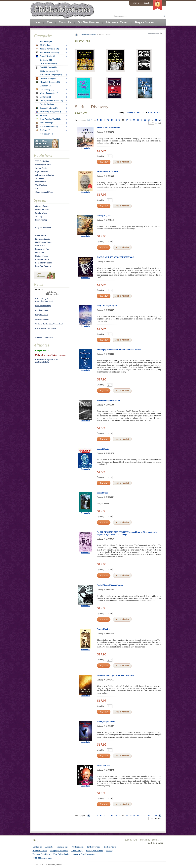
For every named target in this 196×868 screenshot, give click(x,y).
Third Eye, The (104, 766)
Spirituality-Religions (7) (48, 112)
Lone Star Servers (43, 266)
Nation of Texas (42, 256)
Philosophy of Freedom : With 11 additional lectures (119, 350)
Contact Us (65, 22)
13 (112, 120)
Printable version (153, 34)
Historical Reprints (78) (48, 82)
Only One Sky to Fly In (107, 306)
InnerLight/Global (43, 165)
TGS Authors (44, 45)
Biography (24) (46, 60)
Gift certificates (42, 206)
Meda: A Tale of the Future (109, 128)
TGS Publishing (42, 161)
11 (105, 120)
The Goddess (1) (45, 123)
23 (149, 120)
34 (156, 120)
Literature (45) (46, 86)
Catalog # (131, 112)
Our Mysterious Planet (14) (49, 101)
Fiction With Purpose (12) (51, 75)
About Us (49, 847)
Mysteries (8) (43, 97)
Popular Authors (47, 104)
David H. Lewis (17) (46, 67)
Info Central (41, 236)
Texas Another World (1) (48, 119)
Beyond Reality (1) (46, 56)
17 (127, 120)
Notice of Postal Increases (84, 854)
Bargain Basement (43, 228)
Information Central (117, 22)
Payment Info (63, 847)
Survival (41, 115)
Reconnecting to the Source (109, 400)
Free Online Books (61, 854)
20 (138, 120)
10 (101, 120)
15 (119, 120)
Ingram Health (42, 172)
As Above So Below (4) (47, 53)
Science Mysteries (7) (47, 108)
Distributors (40, 182)
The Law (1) (43, 130)
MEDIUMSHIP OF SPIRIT (109, 172)
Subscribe (49, 337)
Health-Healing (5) (46, 78)
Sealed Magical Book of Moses (110, 585)
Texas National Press (44, 192)
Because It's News (43, 249)
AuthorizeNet (78, 847)
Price (150, 112)
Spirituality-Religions (89, 34)
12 (108, 120)
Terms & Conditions (41, 854)
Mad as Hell (40, 246)
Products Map (41, 220)
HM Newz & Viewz (43, 242)
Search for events (43, 210)
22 (145, 120)
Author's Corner (40, 851)
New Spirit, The (104, 216)
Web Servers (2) (47, 134)
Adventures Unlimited (45, 175)
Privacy (110, 851)
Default (157, 112)
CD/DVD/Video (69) (48, 64)
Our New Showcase (88, 22)
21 (142, 120)
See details (85, 148)
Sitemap (39, 216)
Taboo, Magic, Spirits (106, 722)
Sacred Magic (103, 449)
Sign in (136, 3)
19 (134, 120)
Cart (49, 22)
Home (37, 22)
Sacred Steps (102, 493)
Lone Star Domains (44, 263)
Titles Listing (77, 851)
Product (140, 112)
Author (38, 189)
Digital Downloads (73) (49, 71)
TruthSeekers (41, 185)
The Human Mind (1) (47, 127)
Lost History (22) (45, 90)
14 (116, 120)
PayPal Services (94, 847)
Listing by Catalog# (94, 851)
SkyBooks (39, 178)
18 (131, 120)
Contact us (37, 847)
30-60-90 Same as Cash (42, 858)
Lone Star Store (42, 259)
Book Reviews (110, 847)
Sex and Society (104, 629)
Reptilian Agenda (43, 239)
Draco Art (40, 253)
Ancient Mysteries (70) (47, 49)
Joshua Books (41, 168)
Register (147, 3)
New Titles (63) (46, 41)
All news (39, 337)
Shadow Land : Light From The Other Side (116, 675)
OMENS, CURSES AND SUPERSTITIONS (116, 257)
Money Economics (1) (47, 93)
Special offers (41, 213)
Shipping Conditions (59, 851)
